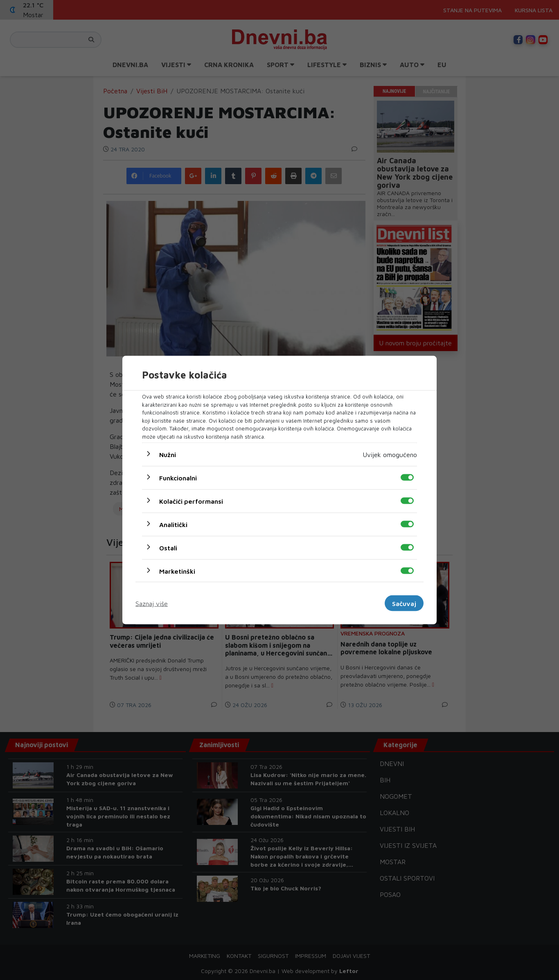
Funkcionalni (178, 478)
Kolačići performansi (191, 501)
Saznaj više (152, 603)
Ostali (168, 548)
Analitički (173, 525)
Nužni (168, 455)
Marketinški (177, 571)
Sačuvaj (404, 603)
